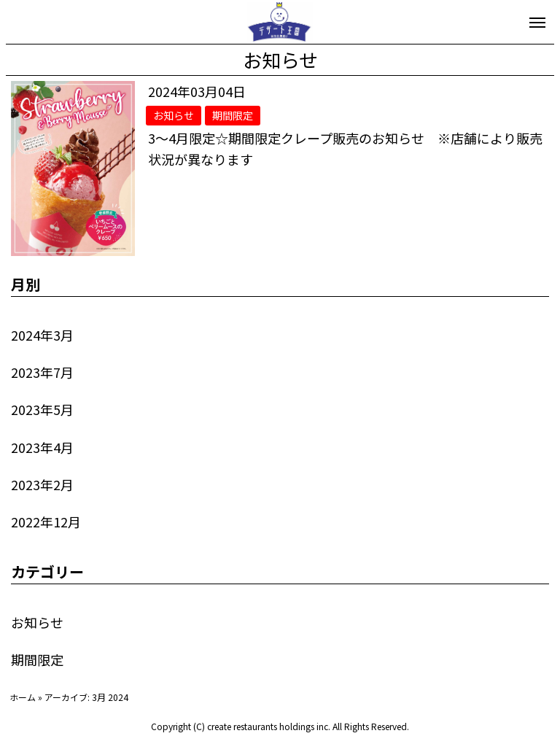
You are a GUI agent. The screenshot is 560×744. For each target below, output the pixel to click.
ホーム (23, 697)
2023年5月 (42, 409)
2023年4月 (42, 447)
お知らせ (37, 622)
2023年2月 (42, 484)
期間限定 (37, 659)
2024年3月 (42, 335)
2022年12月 (46, 522)
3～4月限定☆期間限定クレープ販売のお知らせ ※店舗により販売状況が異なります (345, 148)
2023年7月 (42, 372)
